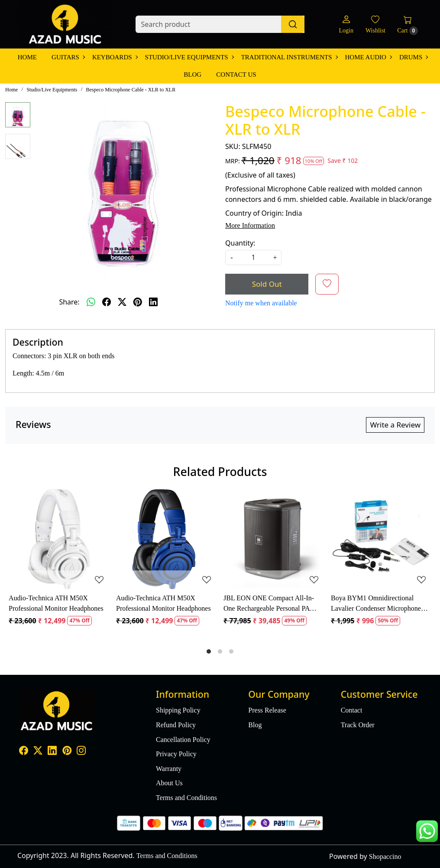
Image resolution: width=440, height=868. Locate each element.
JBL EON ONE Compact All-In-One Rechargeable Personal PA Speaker (269, 604)
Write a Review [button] (395, 425)
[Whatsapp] (91, 302)
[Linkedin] (52, 752)
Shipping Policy (178, 710)
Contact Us (236, 74)
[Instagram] (81, 752)
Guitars (68, 57)
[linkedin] (153, 302)
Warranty (169, 769)
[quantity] (253, 257)
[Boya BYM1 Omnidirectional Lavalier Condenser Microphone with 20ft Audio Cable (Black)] (381, 539)
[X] (38, 752)
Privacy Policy (176, 754)
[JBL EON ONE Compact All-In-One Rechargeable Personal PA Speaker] (274, 539)
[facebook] (107, 302)
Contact (352, 710)
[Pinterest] (67, 752)
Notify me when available (261, 303)
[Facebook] (24, 752)
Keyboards (115, 57)
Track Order (358, 725)
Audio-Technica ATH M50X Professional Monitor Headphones (56, 603)
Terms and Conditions (186, 798)
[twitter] (122, 302)
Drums (413, 57)
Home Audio (368, 57)
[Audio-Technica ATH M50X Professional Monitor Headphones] (59, 539)
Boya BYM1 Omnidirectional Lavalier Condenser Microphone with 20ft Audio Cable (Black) (376, 604)
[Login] (346, 24)
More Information (250, 225)
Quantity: (240, 243)
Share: (69, 302)
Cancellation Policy (183, 740)
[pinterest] (138, 302)
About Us (169, 783)
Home (27, 57)
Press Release (267, 710)
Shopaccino (385, 857)
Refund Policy (176, 725)
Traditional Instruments (289, 57)
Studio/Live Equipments (189, 57)
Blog (192, 74)
